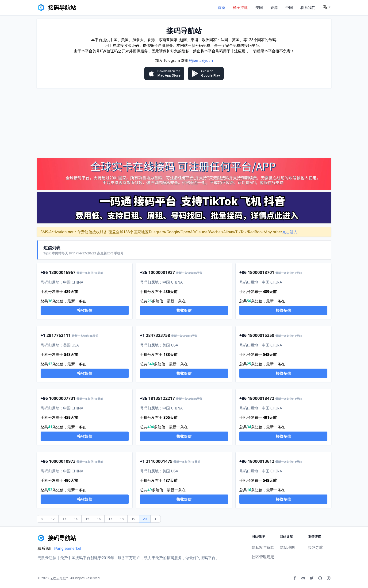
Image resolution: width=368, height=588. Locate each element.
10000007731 (62, 398)
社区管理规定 (263, 557)
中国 (289, 8)
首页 (222, 8)
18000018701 (261, 272)
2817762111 (59, 335)
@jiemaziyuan (201, 60)
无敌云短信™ (59, 578)
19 (133, 519)
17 (110, 519)
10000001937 (162, 272)
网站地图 (287, 547)
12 (53, 519)
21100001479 (159, 461)
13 (64, 519)
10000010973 (62, 461)
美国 (259, 8)
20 (145, 519)
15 (87, 519)
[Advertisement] (184, 123)
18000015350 (261, 335)
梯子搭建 (240, 8)
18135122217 (162, 398)
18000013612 (261, 461)
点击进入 (290, 232)
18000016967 (62, 272)
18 (122, 519)
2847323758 (158, 335)
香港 (274, 8)
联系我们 (308, 8)
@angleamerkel (67, 548)
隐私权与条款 (263, 547)
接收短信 (85, 310)
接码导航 (315, 547)
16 (99, 519)
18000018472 (261, 398)
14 (76, 519)
